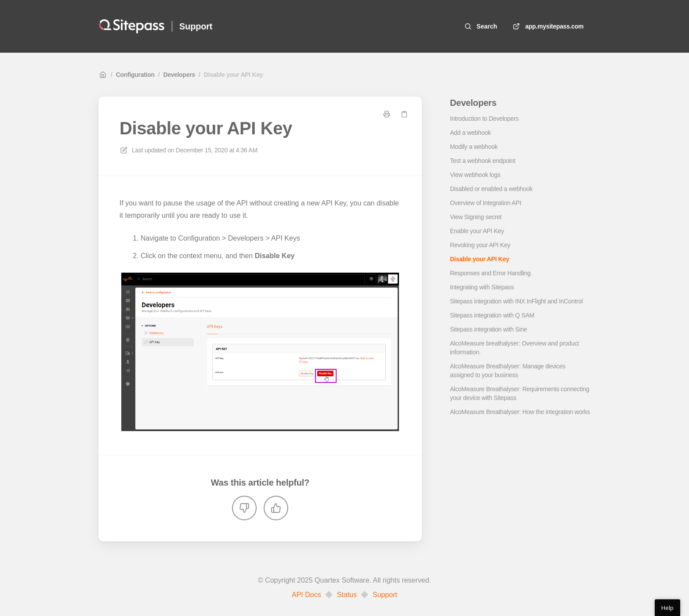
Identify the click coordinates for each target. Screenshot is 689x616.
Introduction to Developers (484, 119)
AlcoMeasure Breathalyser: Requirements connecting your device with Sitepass (520, 393)
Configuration (135, 75)
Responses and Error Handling (490, 273)
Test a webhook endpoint (482, 161)
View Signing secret (476, 217)
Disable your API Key (234, 75)
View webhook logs (475, 175)
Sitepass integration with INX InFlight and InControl (516, 301)
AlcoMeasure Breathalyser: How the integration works (520, 412)
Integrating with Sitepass (482, 287)
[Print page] (387, 114)
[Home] (132, 26)
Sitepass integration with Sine (488, 329)
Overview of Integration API (486, 203)
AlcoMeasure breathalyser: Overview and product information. (515, 348)
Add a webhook (470, 133)
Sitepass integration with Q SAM (492, 315)
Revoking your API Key (480, 245)
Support (385, 595)
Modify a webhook (474, 147)
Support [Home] (196, 26)
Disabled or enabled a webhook (491, 189)
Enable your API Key (477, 231)
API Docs (306, 595)
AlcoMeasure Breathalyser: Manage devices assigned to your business (508, 371)
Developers (179, 75)
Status (347, 595)
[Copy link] (404, 114)
